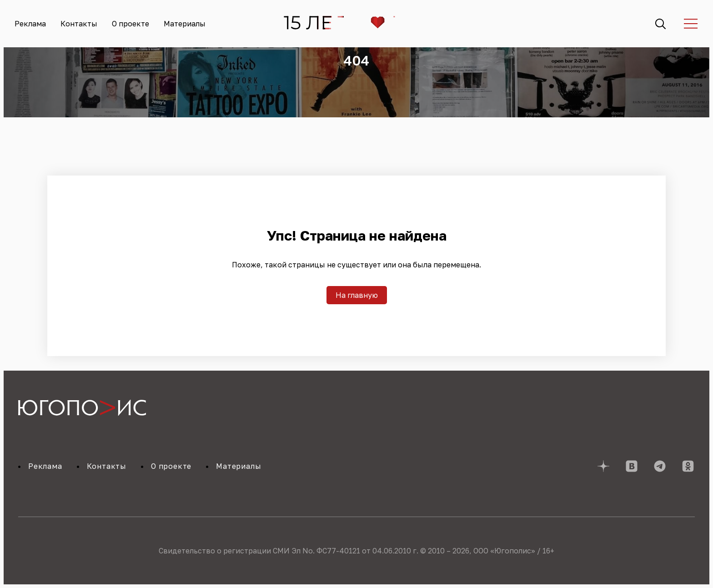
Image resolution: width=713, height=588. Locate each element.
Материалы (185, 24)
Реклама (30, 24)
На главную (357, 295)
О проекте (131, 24)
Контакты (79, 24)
